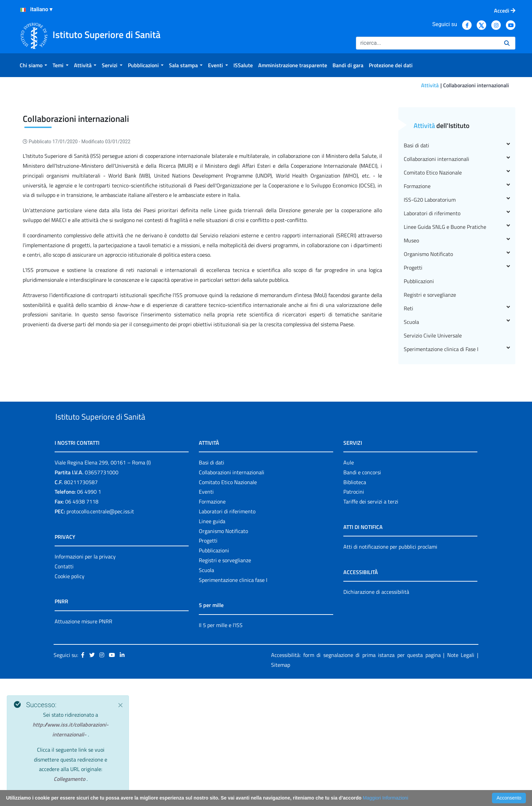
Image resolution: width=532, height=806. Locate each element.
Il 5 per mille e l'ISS (221, 752)
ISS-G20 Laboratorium (457, 311)
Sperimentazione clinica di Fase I (457, 461)
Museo (457, 352)
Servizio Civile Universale (433, 447)
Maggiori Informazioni (385, 798)
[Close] (120, 705)
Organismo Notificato (457, 366)
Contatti (64, 694)
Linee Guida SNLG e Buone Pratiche (457, 338)
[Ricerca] (427, 43)
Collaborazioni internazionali (457, 271)
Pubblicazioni (419, 393)
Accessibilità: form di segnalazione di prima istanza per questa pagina (356, 782)
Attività (430, 85)
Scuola (457, 434)
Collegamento (70, 779)
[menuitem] (33, 65)
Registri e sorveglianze (430, 406)
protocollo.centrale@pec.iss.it (100, 639)
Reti (457, 420)
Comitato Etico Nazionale (457, 284)
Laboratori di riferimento (457, 325)
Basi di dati (457, 257)
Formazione (457, 298)
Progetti (457, 379)
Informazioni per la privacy (85, 684)
